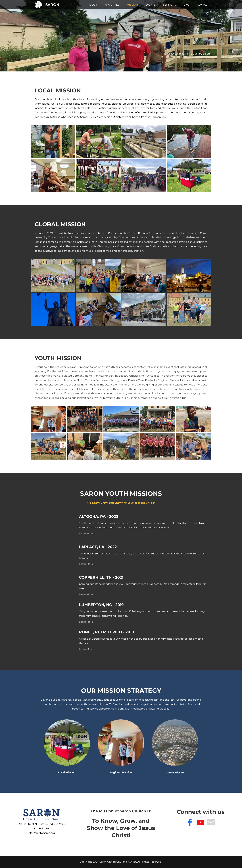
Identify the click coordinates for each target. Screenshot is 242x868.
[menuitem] (93, 5)
